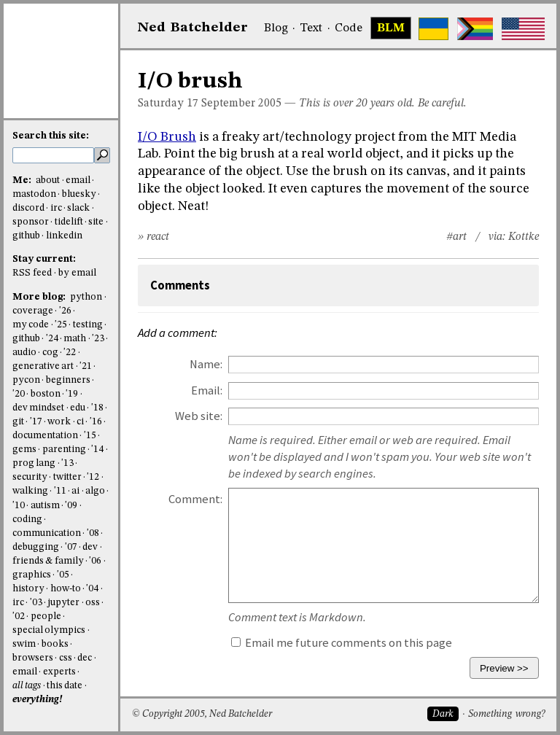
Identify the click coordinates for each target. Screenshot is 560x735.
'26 (65, 311)
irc (56, 208)
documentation (45, 436)
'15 (90, 436)
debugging (36, 547)
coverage (33, 311)
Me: (23, 180)
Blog (276, 28)
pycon (26, 380)
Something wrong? (506, 714)
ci (80, 422)
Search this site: (51, 136)
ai (75, 491)
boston (46, 394)
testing (88, 325)
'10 (19, 506)
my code (31, 325)
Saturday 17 (168, 104)
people (46, 617)
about (48, 180)
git (18, 422)
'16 (96, 422)
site (96, 222)
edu (78, 408)
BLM (391, 28)
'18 (97, 408)
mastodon (34, 194)
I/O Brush (167, 137)
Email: (207, 390)
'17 (36, 422)
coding (27, 520)
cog (50, 353)
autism (45, 506)
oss (93, 603)
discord (28, 208)
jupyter (63, 603)
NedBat (193, 28)
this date (65, 686)
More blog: (40, 297)
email (78, 180)
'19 (72, 394)
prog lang (34, 463)
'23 (98, 339)
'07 (71, 547)
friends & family (48, 561)
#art (456, 237)
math (75, 339)
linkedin (64, 236)
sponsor (31, 222)
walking (30, 491)
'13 (67, 463)
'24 (52, 339)
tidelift (69, 222)
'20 (19, 394)
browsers (33, 658)
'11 (60, 491)
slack (78, 208)
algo (95, 491)
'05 (63, 575)
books (55, 644)
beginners (68, 380)
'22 (70, 353)
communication (47, 533)
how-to (66, 589)
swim (24, 644)
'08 (93, 533)
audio (24, 353)
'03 (36, 603)
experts (59, 672)
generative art (43, 366)
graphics (32, 575)
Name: (206, 364)
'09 (71, 506)
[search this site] (53, 155)
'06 (95, 561)
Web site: (199, 416)
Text (311, 28)
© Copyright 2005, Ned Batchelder (202, 714)
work (59, 422)
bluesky (79, 194)
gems (24, 450)
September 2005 (241, 104)
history (28, 589)
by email (77, 273)
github (26, 236)
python (86, 297)
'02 (19, 617)
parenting (64, 450)
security (30, 477)
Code (349, 28)
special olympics (49, 630)
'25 (61, 325)
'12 (93, 477)
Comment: (195, 499)
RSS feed (32, 273)
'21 (86, 366)
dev (90, 547)
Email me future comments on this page (342, 643)
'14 (97, 450)
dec (85, 658)
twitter (67, 477)
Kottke (524, 237)
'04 (92, 589)
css (66, 658)
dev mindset (38, 408)
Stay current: (44, 259)
